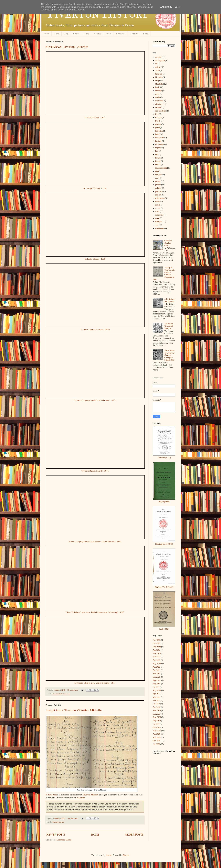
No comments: (73, 690)
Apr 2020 (157, 734)
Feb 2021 (157, 701)
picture (158, 185)
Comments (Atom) (64, 840)
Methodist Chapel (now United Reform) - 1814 (95, 683)
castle (158, 97)
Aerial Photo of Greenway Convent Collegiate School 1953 (170, 355)
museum (55, 822)
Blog (66, 34)
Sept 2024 (157, 647)
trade (157, 218)
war (157, 225)
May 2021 (157, 690)
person (62, 822)
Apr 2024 (157, 650)
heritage (158, 141)
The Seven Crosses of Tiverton (169, 326)
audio (158, 70)
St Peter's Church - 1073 (95, 117)
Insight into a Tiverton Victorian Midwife (74, 710)
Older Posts (134, 835)
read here (81, 798)
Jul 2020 (156, 724)
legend (158, 161)
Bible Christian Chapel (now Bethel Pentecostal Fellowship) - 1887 (95, 612)
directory (159, 104)
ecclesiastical (57, 694)
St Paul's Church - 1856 (95, 259)
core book (159, 101)
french (158, 121)
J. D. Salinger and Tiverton (170, 300)
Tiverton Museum (91, 795)
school (158, 208)
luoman (109, 855)
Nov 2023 (157, 653)
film (157, 114)
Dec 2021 (157, 670)
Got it (178, 7)
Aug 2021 (157, 684)
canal (157, 94)
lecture (158, 158)
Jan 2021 (156, 704)
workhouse (160, 228)
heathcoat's (160, 138)
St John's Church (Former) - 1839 (95, 329)
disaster (158, 107)
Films (86, 34)
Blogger (126, 855)
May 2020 (157, 731)
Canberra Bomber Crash (168, 243)
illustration (160, 144)
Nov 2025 (157, 640)
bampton (159, 74)
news (157, 178)
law (157, 151)
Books (76, 34)
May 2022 (157, 664)
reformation (160, 198)
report (158, 201)
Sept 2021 (157, 680)
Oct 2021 (156, 677)
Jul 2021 (156, 687)
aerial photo (160, 60)
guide (158, 128)
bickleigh (159, 77)
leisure (158, 164)
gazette (158, 124)
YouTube (134, 34)
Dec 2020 (157, 707)
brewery (159, 91)
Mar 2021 (157, 697)
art (156, 64)
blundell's (159, 84)
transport (159, 222)
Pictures (97, 34)
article (158, 67)
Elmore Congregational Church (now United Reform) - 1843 (95, 541)
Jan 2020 (156, 744)
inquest (158, 148)
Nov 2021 (157, 674)
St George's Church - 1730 (95, 188)
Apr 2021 (157, 694)
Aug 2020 (157, 721)
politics (158, 188)
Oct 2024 (156, 643)
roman (158, 205)
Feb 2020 (157, 741)
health (158, 134)
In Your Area (51, 795)
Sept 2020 (157, 717)
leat (157, 154)
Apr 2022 (157, 667)
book (157, 87)
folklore (158, 117)
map (157, 171)
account (158, 57)
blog (157, 81)
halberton (159, 131)
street (157, 212)
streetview (66, 694)
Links (146, 34)
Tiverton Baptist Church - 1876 (95, 471)
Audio (109, 34)
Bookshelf (121, 34)
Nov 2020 (157, 711)
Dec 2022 (157, 660)
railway (158, 195)
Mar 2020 (157, 737)
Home (46, 34)
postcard (159, 191)
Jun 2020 (156, 727)
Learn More (166, 7)
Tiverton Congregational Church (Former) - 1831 (95, 400)
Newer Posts (56, 835)
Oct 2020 (156, 714)
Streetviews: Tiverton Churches (67, 47)
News (57, 34)
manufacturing (161, 168)
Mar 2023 (157, 657)
